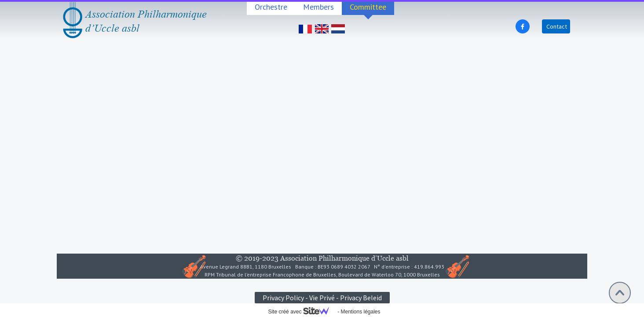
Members (318, 7)
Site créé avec (302, 312)
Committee (368, 7)
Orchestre (271, 7)
